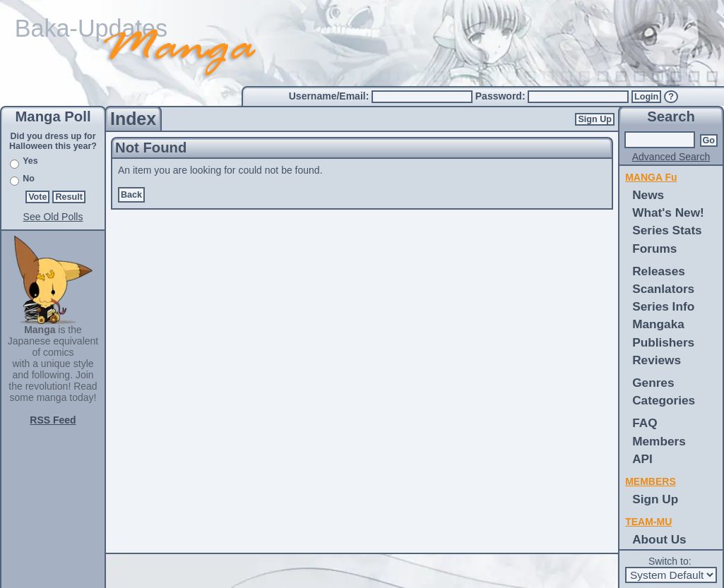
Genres (653, 383)
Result (69, 197)
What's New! (668, 212)
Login (646, 97)
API (642, 459)
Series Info (663, 306)
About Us (659, 539)
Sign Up (595, 119)
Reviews (657, 360)
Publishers (663, 342)
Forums (654, 248)
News (648, 195)
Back (131, 195)
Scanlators (663, 289)
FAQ (645, 423)
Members (659, 441)
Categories (664, 400)
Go (709, 140)
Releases (659, 271)
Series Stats (667, 230)
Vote (37, 197)
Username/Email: (331, 96)
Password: (502, 96)
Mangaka (658, 324)
